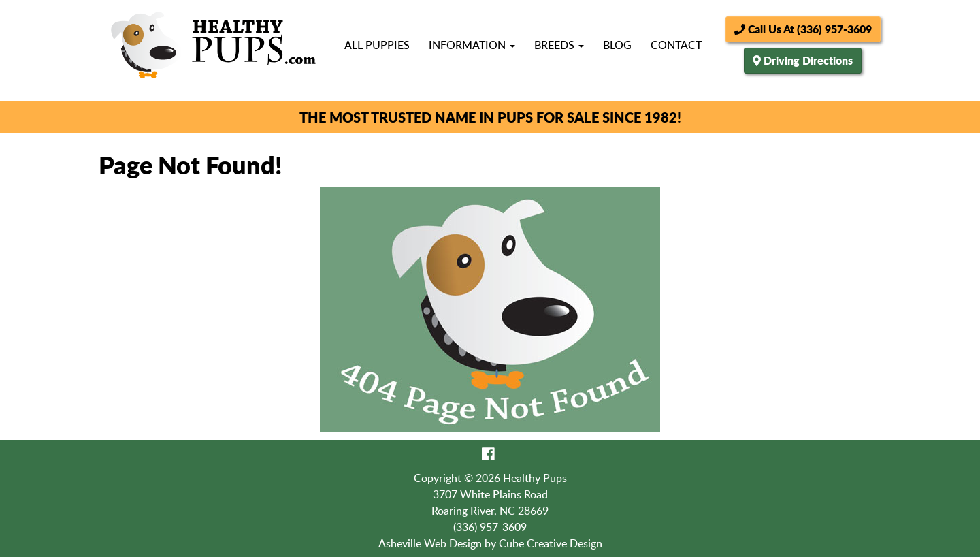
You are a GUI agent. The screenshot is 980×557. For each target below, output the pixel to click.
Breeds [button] (559, 45)
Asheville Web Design (430, 543)
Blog (617, 45)
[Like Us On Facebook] (488, 453)
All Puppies (377, 45)
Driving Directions (808, 60)
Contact (676, 45)
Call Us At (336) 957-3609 (803, 29)
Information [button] (472, 45)
